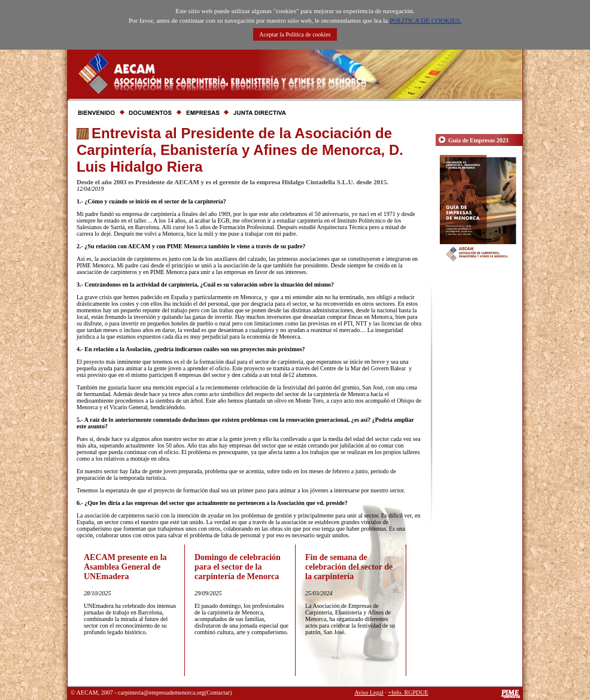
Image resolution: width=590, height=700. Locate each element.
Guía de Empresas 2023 (478, 140)
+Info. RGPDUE (408, 693)
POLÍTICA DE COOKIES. (425, 20)
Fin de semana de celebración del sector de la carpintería (349, 567)
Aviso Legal (369, 693)
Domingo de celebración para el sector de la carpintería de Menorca (238, 567)
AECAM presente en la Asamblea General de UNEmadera (125, 567)
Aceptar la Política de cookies (295, 34)
